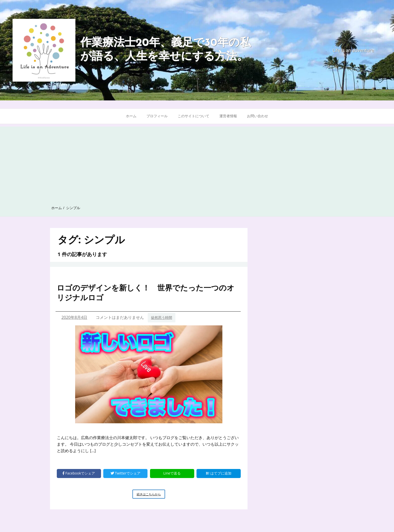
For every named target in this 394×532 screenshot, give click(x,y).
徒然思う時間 (162, 317)
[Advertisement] (197, 162)
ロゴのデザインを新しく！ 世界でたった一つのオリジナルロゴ (146, 292)
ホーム (131, 116)
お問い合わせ (258, 116)
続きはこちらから (151, 495)
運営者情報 (228, 116)
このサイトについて (193, 116)
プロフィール (157, 116)
